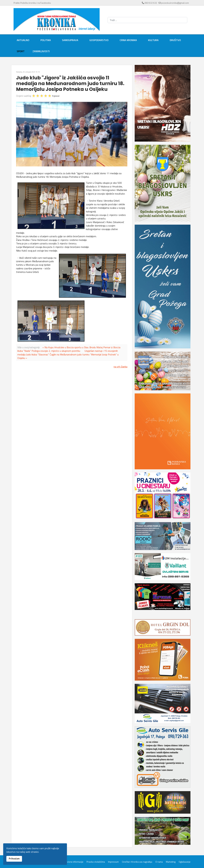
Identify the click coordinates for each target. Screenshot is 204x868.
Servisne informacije (74, 862)
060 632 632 (151, 3)
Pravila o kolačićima (96, 862)
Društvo (175, 40)
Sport (21, 51)
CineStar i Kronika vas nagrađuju (137, 862)
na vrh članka (120, 367)
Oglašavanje (185, 862)
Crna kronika (128, 40)
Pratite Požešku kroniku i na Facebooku (32, 3)
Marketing (171, 862)
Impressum (113, 862)
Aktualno (23, 40)
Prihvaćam (14, 859)
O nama (159, 862)
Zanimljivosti (41, 51)
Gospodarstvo (99, 40)
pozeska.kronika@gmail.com (175, 3)
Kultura (153, 40)
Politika (46, 40)
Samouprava (70, 40)
